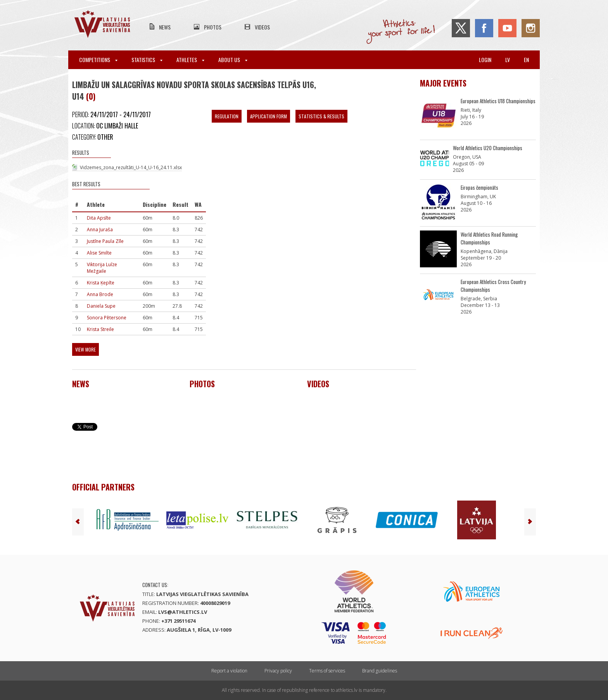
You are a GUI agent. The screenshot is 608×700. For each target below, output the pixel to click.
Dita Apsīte (99, 218)
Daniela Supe (101, 306)
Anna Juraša (100, 230)
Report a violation (229, 671)
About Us (233, 60)
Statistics (147, 60)
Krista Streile (100, 329)
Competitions (98, 60)
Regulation (227, 116)
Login (485, 60)
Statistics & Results (321, 116)
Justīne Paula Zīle (105, 241)
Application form (269, 116)
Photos (213, 27)
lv (508, 60)
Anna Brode (100, 294)
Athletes (190, 60)
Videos (262, 27)
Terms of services (327, 671)
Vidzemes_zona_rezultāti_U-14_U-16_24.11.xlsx (131, 167)
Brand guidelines (380, 671)
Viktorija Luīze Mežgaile (102, 268)
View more (85, 349)
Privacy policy (278, 671)
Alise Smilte (99, 253)
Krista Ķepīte (101, 283)
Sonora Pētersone (107, 318)
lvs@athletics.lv (183, 612)
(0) (91, 96)
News (165, 27)
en (526, 60)
